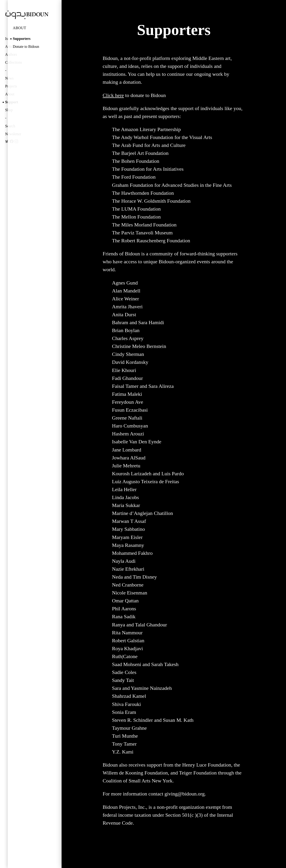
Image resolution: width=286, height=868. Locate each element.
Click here (113, 95)
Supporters (22, 39)
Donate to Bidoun (26, 47)
